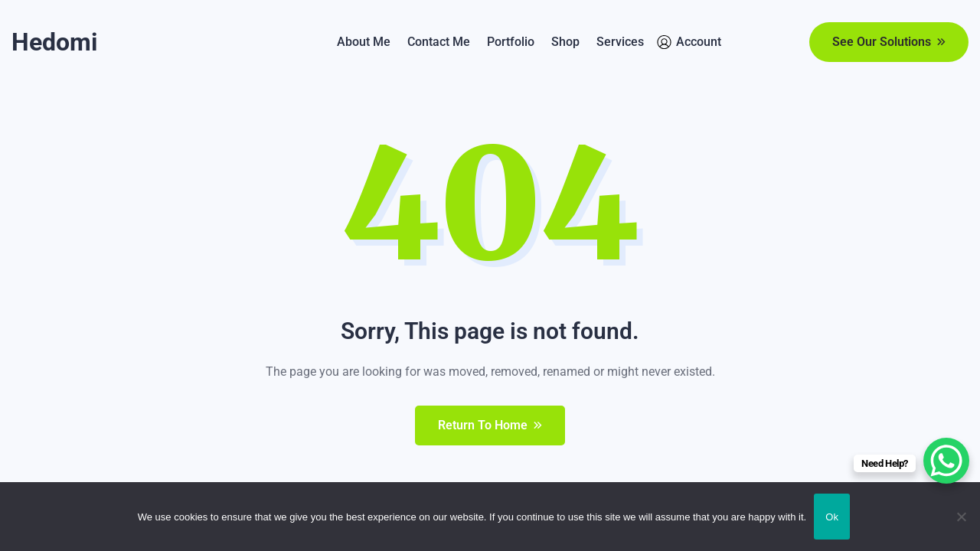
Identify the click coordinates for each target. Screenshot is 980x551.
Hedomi (54, 42)
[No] (961, 517)
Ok (832, 517)
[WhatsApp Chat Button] (946, 461)
